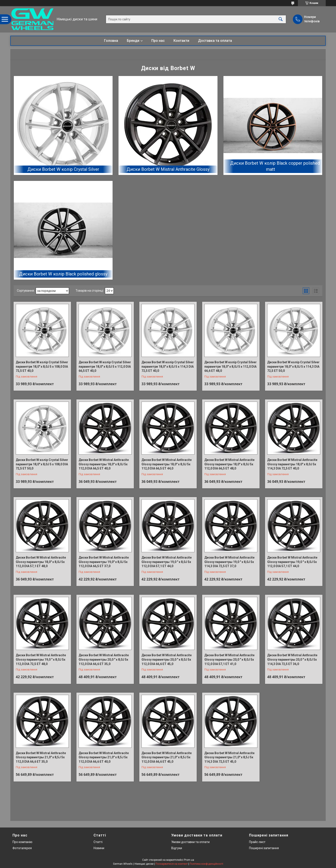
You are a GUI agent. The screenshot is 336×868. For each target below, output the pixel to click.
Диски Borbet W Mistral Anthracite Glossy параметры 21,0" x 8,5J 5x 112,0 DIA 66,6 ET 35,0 (41, 757)
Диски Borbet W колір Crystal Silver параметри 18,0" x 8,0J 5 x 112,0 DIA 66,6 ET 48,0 (231, 366)
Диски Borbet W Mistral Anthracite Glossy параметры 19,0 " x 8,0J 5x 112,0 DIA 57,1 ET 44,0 (167, 562)
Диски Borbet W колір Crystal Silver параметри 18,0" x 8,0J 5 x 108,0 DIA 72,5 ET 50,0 (42, 464)
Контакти (181, 41)
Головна (111, 41)
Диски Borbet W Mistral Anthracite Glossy (168, 169)
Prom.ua (189, 860)
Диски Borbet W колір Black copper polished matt (275, 166)
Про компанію (22, 842)
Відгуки (177, 848)
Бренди (133, 41)
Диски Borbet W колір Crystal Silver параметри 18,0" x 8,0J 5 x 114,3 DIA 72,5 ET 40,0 (168, 366)
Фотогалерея (22, 848)
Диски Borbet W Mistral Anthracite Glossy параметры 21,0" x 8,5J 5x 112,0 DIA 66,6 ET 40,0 (104, 757)
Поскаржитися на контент (172, 864)
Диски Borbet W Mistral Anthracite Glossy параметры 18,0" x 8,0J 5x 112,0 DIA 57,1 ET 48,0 (41, 562)
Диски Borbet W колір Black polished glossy (63, 274)
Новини (99, 848)
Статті (98, 842)
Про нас (158, 41)
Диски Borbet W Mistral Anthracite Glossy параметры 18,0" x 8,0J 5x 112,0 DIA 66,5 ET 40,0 (104, 464)
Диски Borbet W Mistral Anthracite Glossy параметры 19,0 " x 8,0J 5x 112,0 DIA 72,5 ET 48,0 (41, 659)
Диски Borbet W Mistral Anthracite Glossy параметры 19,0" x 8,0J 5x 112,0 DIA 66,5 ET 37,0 (104, 562)
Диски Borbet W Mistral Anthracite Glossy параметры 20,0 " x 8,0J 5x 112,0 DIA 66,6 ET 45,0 (167, 659)
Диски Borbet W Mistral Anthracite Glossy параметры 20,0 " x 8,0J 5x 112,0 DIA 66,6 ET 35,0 (104, 659)
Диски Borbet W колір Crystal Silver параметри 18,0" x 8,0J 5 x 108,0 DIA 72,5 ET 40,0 (42, 366)
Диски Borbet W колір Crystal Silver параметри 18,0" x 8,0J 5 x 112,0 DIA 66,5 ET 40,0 (105, 366)
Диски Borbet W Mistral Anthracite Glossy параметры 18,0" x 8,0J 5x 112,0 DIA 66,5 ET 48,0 (229, 464)
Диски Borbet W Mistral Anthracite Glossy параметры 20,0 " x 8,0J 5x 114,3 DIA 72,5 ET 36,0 (292, 659)
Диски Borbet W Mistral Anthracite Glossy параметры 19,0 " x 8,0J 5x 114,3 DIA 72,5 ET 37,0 (229, 562)
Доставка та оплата (215, 41)
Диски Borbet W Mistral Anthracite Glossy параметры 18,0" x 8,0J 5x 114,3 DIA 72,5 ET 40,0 (292, 464)
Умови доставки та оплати (190, 842)
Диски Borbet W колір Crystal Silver (63, 169)
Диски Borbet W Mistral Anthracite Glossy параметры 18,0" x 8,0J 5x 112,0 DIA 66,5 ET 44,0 (167, 464)
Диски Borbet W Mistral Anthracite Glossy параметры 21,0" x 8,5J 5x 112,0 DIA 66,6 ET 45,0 (167, 757)
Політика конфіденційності (206, 864)
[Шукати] (281, 19)
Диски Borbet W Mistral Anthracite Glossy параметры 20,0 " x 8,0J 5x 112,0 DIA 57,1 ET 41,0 (229, 659)
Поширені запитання (264, 848)
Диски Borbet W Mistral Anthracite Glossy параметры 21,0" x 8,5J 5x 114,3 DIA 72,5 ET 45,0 (229, 757)
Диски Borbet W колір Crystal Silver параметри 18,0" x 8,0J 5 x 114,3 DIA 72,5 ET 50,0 (293, 366)
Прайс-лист (257, 842)
